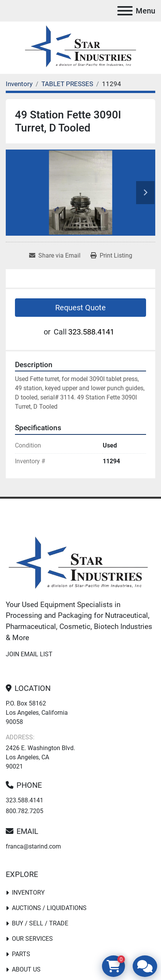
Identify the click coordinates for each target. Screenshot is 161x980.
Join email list (29, 654)
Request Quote (80, 308)
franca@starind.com (33, 846)
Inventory (28, 893)
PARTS (21, 954)
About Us (26, 969)
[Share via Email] (55, 256)
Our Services (32, 939)
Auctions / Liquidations (49, 908)
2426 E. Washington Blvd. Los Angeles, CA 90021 (40, 757)
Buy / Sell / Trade (40, 923)
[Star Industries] (78, 564)
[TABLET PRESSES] (67, 84)
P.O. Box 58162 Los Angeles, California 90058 (37, 713)
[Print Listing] (111, 256)
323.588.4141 (91, 332)
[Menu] (125, 11)
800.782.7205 (25, 811)
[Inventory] (19, 84)
